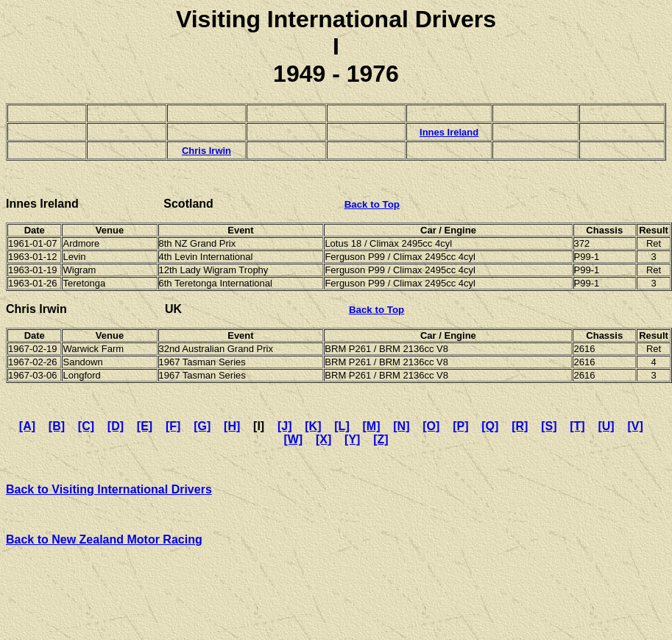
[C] (86, 426)
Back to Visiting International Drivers (109, 489)
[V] (635, 426)
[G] (202, 426)
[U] (606, 426)
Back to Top (372, 204)
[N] (401, 426)
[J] (285, 426)
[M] (372, 426)
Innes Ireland (449, 132)
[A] (27, 426)
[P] (460, 426)
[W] (293, 439)
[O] (431, 426)
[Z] (381, 439)
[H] (232, 426)
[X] (323, 439)
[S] (549, 426)
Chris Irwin (206, 151)
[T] (577, 426)
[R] (520, 426)
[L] (342, 426)
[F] (173, 426)
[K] (313, 426)
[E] (145, 426)
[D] (116, 426)
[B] (57, 426)
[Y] (352, 439)
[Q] (490, 426)
